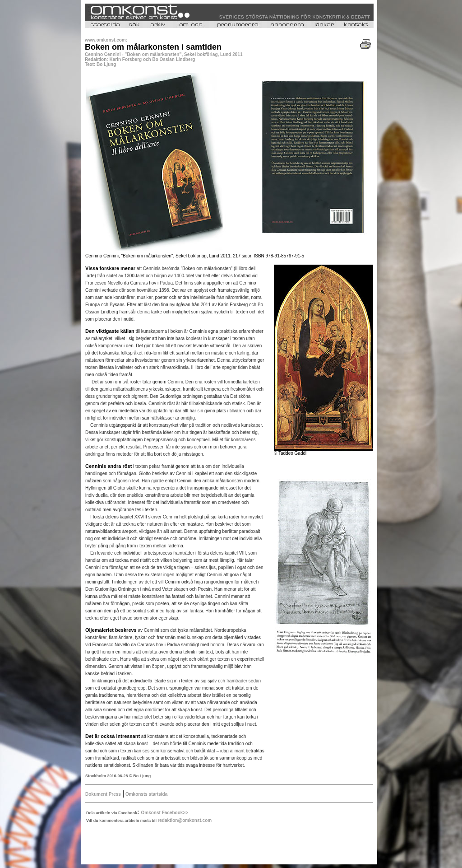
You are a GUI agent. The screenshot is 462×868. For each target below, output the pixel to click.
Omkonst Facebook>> (165, 813)
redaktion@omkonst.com (185, 820)
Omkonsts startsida (146, 794)
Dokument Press (103, 794)
